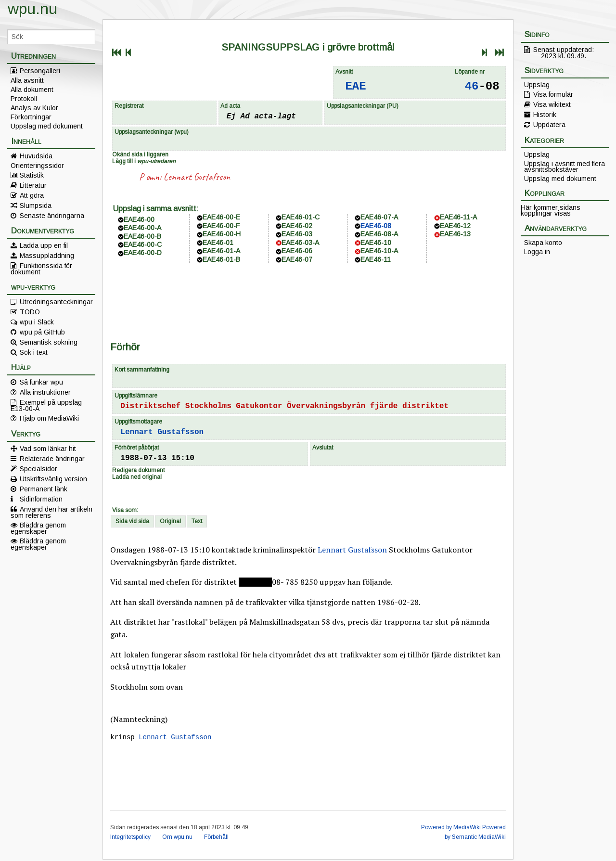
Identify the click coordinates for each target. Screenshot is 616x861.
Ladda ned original (137, 477)
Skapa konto (543, 243)
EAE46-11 (376, 259)
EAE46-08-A (379, 234)
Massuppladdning (47, 256)
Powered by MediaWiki (451, 829)
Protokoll (24, 99)
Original (170, 521)
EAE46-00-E (221, 217)
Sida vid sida (132, 521)
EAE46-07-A (379, 217)
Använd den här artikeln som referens (51, 512)
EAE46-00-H (222, 234)
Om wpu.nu (177, 838)
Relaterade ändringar (52, 459)
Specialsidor (38, 469)
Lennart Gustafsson (197, 177)
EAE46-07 (297, 259)
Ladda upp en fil (44, 245)
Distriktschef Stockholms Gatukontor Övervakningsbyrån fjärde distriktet (284, 406)
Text (197, 521)
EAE (355, 86)
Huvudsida (36, 156)
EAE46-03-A (300, 243)
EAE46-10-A (379, 251)
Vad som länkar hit (48, 449)
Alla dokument (32, 90)
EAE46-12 (455, 226)
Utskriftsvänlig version (53, 479)
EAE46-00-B (142, 236)
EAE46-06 (297, 251)
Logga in (537, 252)
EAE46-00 (139, 219)
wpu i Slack (37, 322)
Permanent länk (44, 489)
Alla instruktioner (45, 392)
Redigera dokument (138, 470)
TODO (30, 312)
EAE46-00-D (143, 253)
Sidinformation (41, 499)
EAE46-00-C (143, 244)
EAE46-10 (376, 243)
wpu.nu (32, 9)
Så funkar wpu (41, 382)
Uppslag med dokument (47, 126)
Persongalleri (40, 71)
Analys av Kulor (34, 108)
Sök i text (34, 352)
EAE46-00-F (221, 226)
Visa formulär (553, 94)
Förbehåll (216, 838)
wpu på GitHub (42, 332)
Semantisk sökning (49, 342)
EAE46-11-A (458, 217)
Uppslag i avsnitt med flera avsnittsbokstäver (565, 167)
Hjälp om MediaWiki (49, 418)
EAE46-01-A (221, 251)
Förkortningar (31, 117)
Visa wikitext (552, 104)
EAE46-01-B (221, 259)
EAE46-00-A (142, 228)
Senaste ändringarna (52, 216)
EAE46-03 (297, 234)
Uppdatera (549, 125)
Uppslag (537, 85)
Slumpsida (36, 206)
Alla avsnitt (27, 80)
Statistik (32, 175)
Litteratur (33, 185)
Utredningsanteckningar (56, 302)
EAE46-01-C (301, 217)
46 (472, 86)
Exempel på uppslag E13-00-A (46, 405)
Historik (545, 115)
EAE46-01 (218, 243)
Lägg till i (144, 161)
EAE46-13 (455, 234)
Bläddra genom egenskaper (38, 528)
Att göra (32, 195)
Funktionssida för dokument (41, 269)
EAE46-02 (297, 226)
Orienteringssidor (37, 166)
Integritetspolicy (130, 838)
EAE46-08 (376, 226)
